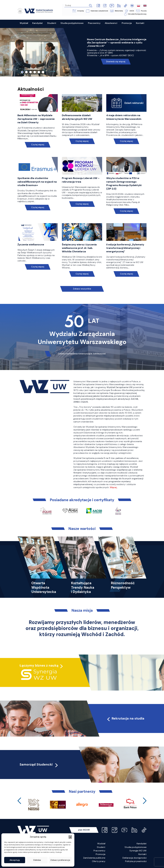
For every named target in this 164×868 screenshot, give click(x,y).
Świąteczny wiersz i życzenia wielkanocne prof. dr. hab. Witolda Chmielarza (79, 248)
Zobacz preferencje (60, 860)
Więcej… (114, 487)
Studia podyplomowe (136, 847)
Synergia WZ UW (138, 851)
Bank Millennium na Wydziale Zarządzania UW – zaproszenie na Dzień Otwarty (36, 119)
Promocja (101, 854)
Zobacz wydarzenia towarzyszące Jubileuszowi (82, 354)
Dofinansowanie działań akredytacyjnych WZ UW (77, 117)
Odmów (37, 860)
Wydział (101, 844)
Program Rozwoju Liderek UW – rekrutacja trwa (81, 180)
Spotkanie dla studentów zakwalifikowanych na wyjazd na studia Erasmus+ (37, 182)
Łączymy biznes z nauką (39, 665)
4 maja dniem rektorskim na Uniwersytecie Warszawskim (124, 117)
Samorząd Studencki (39, 764)
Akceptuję (15, 860)
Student (101, 847)
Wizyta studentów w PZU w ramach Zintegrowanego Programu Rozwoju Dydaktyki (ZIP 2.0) (124, 184)
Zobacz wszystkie (82, 289)
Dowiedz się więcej (116, 62)
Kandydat (142, 844)
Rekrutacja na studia (125, 718)
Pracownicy (99, 851)
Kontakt (142, 854)
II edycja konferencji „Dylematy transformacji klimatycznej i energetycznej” (125, 248)
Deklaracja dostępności (135, 858)
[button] (70, 837)
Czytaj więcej (38, 145)
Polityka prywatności (136, 861)
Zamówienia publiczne (94, 858)
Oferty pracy (99, 861)
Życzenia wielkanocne (31, 245)
